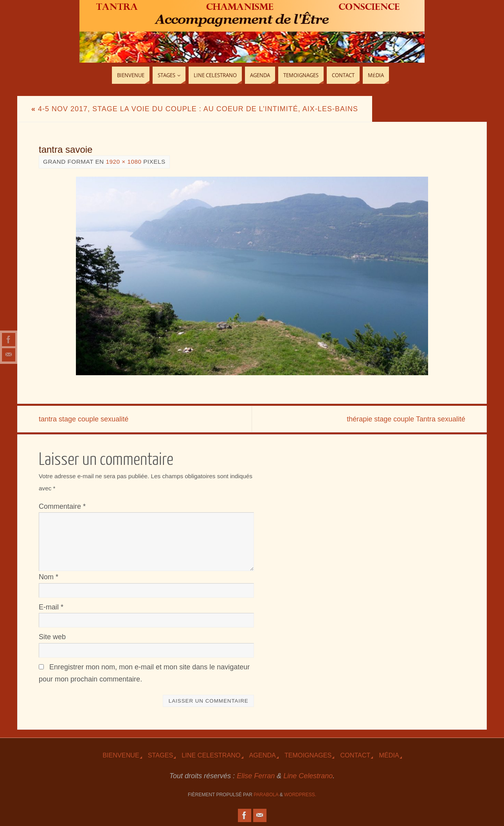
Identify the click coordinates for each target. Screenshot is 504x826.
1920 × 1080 (123, 162)
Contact (355, 755)
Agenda (263, 755)
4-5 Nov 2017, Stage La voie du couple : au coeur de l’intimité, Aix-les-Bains (195, 109)
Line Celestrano (211, 755)
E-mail (51, 607)
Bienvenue (121, 755)
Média (389, 755)
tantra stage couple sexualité (84, 419)
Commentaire (62, 506)
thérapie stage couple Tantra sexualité (406, 419)
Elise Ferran (256, 776)
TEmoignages (308, 755)
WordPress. (300, 795)
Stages (160, 755)
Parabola (266, 795)
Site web (52, 637)
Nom (49, 577)
